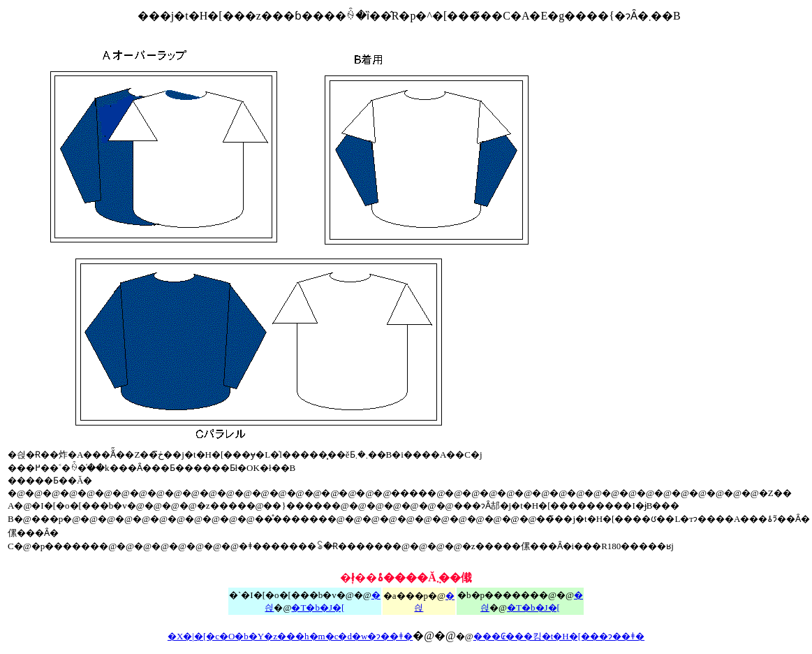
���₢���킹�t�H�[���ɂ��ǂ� (559, 636)
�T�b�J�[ (533, 608)
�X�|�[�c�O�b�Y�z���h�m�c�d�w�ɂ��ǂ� (290, 636)
